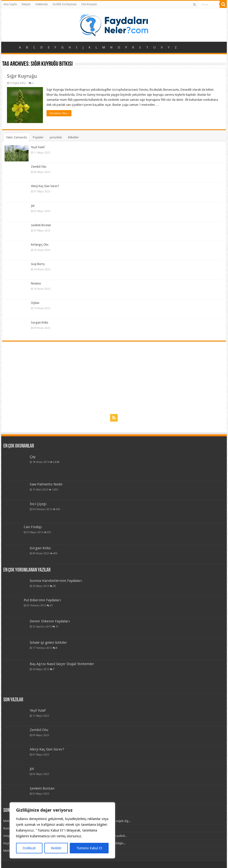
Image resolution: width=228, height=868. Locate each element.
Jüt (33, 206)
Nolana (36, 283)
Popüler (38, 137)
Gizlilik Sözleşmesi (64, 4)
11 (57, 626)
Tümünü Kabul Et (89, 848)
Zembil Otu (39, 167)
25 (54, 586)
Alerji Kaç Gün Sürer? (45, 186)
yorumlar (56, 137)
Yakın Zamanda (16, 137)
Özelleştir (29, 848)
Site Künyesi (89, 4)
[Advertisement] (114, 378)
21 (51, 605)
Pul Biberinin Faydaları (42, 600)
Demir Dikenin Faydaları (50, 621)
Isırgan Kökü (40, 322)
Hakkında (42, 4)
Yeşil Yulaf (38, 147)
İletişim (26, 4)
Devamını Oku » (59, 113)
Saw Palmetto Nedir (46, 484)
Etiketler (73, 137)
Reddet (56, 848)
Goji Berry (38, 264)
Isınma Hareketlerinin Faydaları (56, 581)
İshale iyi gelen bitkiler (48, 643)
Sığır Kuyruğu (22, 76)
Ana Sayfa (10, 4)
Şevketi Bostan (41, 225)
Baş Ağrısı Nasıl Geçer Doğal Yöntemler (62, 664)
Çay (33, 457)
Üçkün (35, 303)
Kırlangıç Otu (40, 245)
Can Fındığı (33, 527)
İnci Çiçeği (38, 504)
